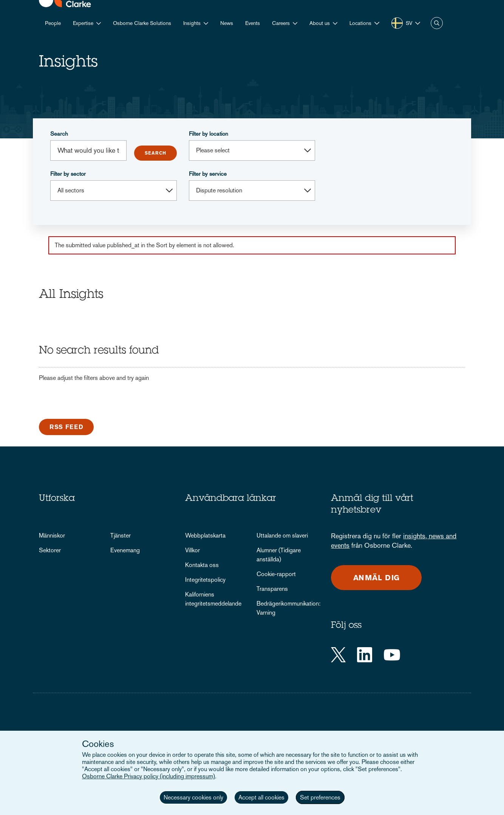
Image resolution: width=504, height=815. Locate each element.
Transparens (272, 589)
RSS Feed (66, 427)
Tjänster (121, 535)
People (53, 23)
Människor (52, 535)
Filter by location (209, 134)
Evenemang (125, 550)
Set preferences (320, 797)
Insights (192, 23)
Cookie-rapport (276, 574)
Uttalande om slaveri (282, 535)
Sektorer (50, 550)
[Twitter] (338, 655)
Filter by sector (68, 174)
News (227, 23)
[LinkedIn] (365, 655)
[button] (364, 23)
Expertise (83, 23)
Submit (155, 153)
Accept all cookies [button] (261, 797)
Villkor (192, 550)
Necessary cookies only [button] (193, 797)
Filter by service (208, 174)
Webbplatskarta (205, 535)
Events (253, 23)
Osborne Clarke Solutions (142, 23)
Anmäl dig (377, 578)
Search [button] (437, 23)
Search (59, 134)
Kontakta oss (202, 565)
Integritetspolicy (205, 580)
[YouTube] (392, 655)
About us (320, 23)
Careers (281, 23)
